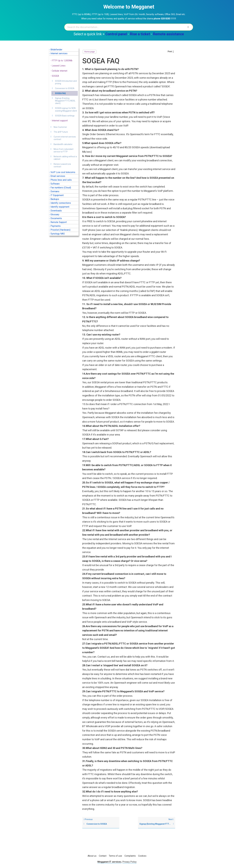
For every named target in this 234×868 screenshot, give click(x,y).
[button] (171, 52)
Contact (103, 856)
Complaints (130, 856)
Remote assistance (168, 34)
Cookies (142, 856)
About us (92, 856)
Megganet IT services (109, 862)
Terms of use (115, 856)
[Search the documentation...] (124, 27)
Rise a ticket (140, 34)
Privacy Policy (129, 862)
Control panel (116, 34)
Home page (90, 52)
